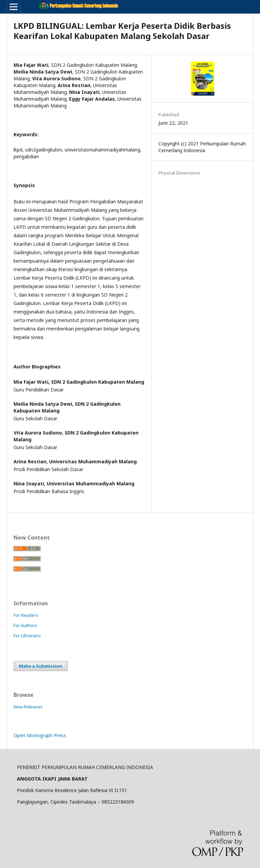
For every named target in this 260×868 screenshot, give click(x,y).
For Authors (25, 625)
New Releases (28, 707)
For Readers (26, 615)
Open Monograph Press (40, 735)
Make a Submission (41, 666)
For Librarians (27, 635)
